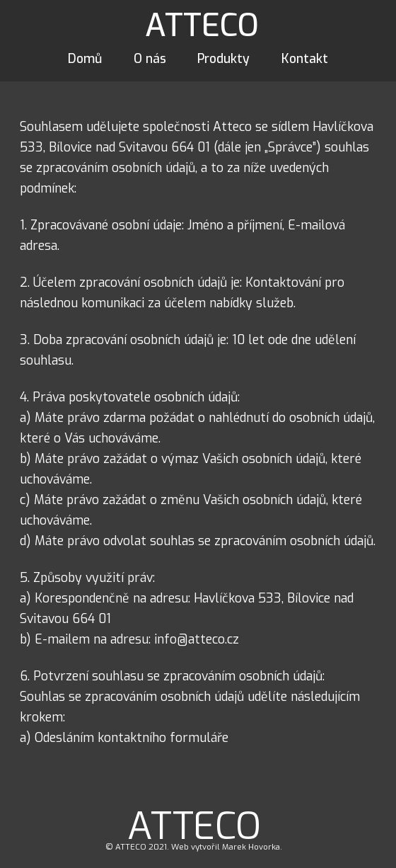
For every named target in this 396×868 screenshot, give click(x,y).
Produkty (223, 59)
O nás (150, 59)
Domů (85, 59)
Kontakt (305, 59)
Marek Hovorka (251, 847)
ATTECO (202, 25)
